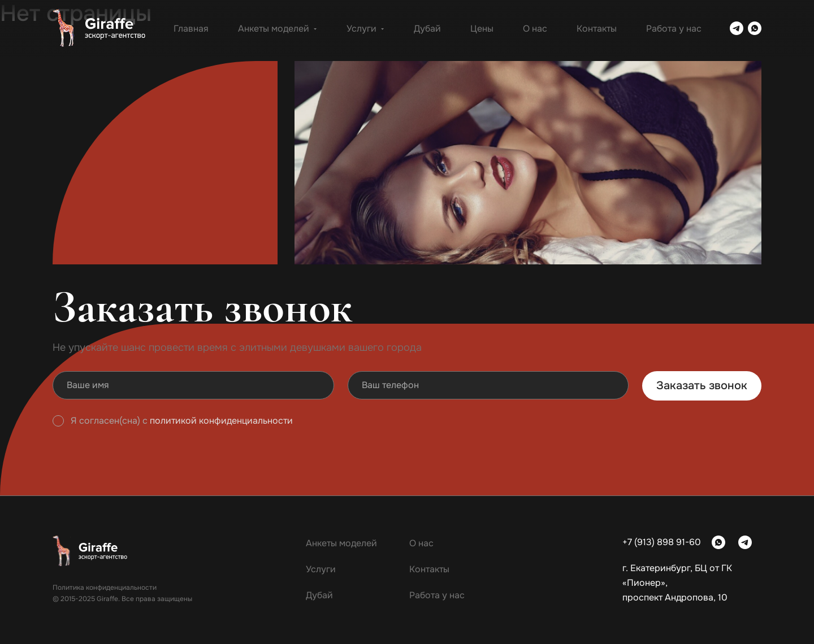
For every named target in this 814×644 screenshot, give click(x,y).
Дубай (427, 29)
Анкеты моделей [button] (278, 29)
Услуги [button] (365, 29)
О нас (535, 29)
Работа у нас (674, 29)
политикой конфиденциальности (221, 421)
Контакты (597, 29)
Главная (191, 29)
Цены (482, 29)
